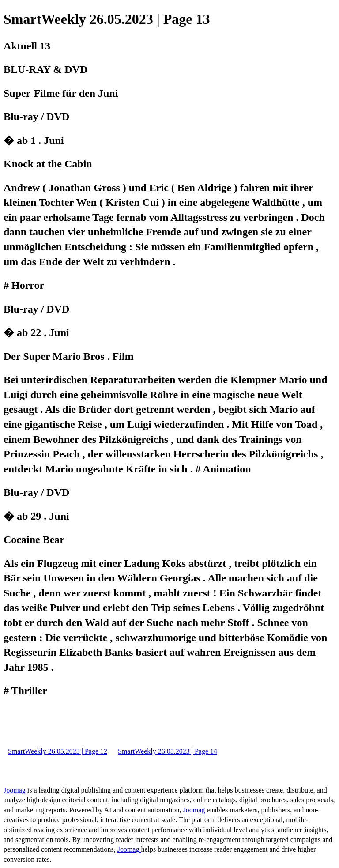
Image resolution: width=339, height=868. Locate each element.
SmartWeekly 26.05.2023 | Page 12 (58, 751)
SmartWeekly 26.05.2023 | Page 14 (168, 751)
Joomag (15, 790)
